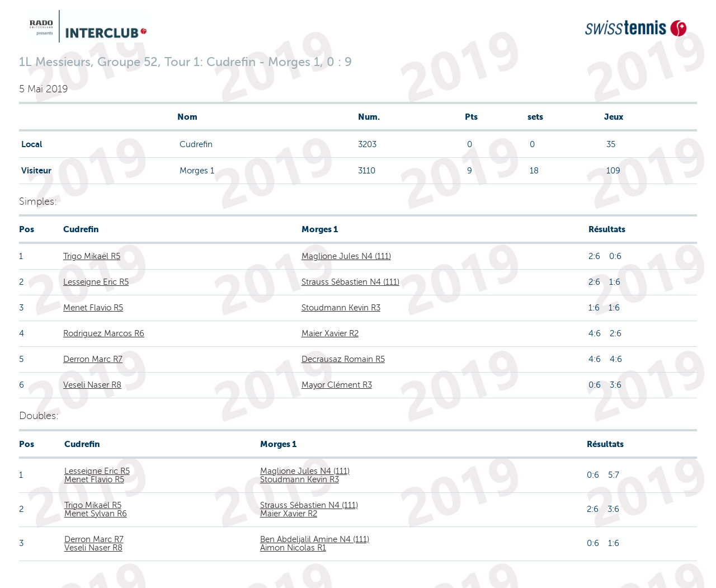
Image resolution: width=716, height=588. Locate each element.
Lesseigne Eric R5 (96, 282)
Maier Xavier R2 (330, 333)
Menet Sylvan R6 (96, 514)
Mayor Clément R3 (337, 385)
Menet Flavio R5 (93, 308)
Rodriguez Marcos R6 (104, 333)
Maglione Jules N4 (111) (346, 256)
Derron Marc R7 (93, 359)
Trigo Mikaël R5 (92, 256)
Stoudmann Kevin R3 (341, 308)
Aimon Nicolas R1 (293, 548)
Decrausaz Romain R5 (343, 359)
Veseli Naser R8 (92, 385)
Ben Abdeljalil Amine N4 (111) (315, 539)
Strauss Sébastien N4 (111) (350, 282)
